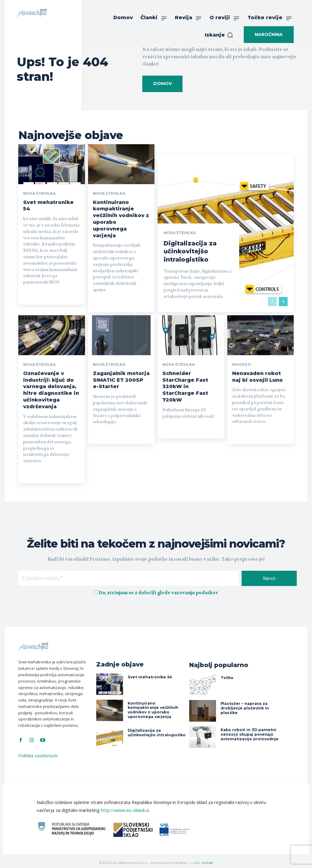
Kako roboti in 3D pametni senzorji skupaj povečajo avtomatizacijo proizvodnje (249, 731)
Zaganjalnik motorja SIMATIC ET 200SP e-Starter (121, 378)
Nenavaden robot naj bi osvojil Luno (257, 375)
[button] (219, 35)
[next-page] (283, 300)
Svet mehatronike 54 (149, 674)
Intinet (207, 859)
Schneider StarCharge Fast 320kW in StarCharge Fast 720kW (185, 384)
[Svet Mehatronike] (32, 13)
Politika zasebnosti (38, 752)
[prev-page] (272, 300)
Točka (227, 674)
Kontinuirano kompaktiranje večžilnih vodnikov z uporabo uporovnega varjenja (152, 706)
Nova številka (39, 194)
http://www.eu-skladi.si (125, 807)
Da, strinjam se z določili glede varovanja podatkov (158, 589)
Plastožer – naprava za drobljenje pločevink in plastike (245, 705)
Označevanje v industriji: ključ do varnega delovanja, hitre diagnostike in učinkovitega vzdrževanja (51, 387)
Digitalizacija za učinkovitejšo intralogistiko (190, 250)
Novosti (242, 363)
